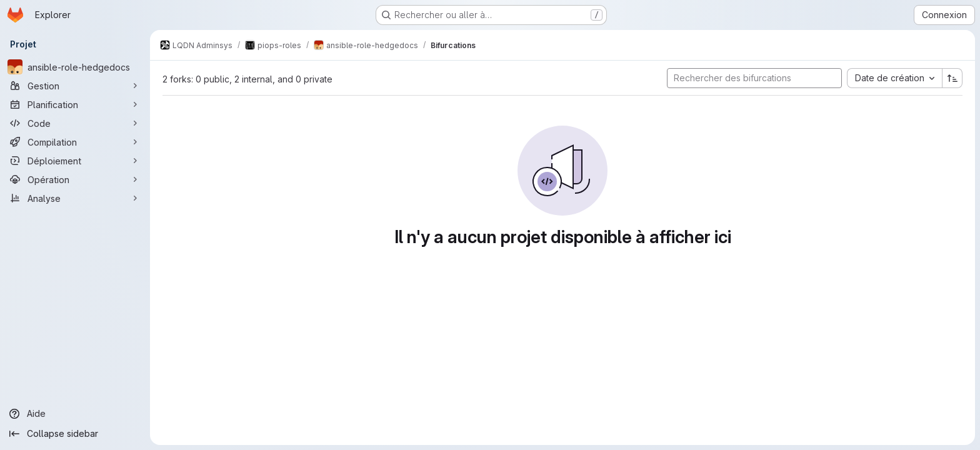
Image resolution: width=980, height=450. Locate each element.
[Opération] (75, 179)
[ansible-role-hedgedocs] (75, 67)
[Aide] (75, 414)
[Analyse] (75, 198)
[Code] (75, 123)
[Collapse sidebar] (75, 434)
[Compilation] (75, 142)
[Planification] (75, 104)
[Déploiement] (75, 161)
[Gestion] (75, 86)
